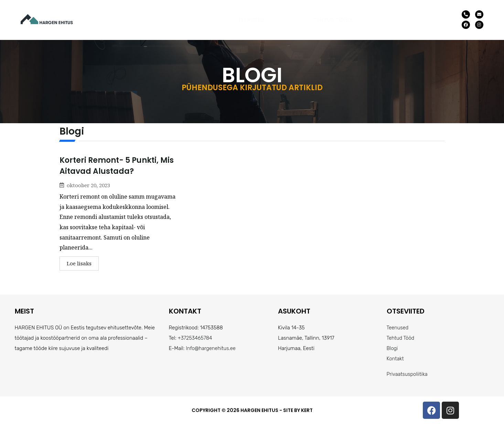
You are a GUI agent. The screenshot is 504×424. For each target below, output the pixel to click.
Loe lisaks (79, 263)
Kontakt (420, 20)
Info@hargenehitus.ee (211, 348)
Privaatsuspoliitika (408, 374)
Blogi (393, 348)
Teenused (251, 20)
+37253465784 (195, 338)
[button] (336, 20)
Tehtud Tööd (336, 20)
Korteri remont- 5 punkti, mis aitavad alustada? (117, 166)
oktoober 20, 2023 (88, 185)
